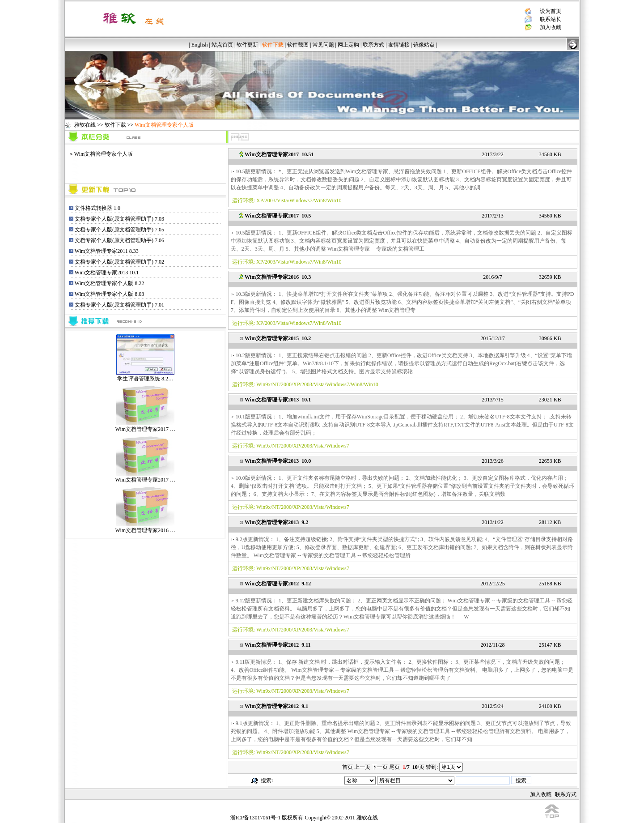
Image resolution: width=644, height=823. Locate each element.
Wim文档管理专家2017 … (146, 426)
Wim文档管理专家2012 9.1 (276, 706)
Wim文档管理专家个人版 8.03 (110, 294)
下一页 (380, 767)
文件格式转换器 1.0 (97, 208)
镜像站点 (424, 45)
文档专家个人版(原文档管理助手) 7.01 (119, 305)
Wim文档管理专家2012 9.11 (278, 645)
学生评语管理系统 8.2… (145, 376)
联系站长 (551, 19)
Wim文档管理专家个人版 (104, 154)
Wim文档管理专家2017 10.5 (278, 216)
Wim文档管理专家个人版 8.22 (110, 283)
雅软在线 (85, 125)
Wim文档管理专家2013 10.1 (107, 273)
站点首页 (222, 45)
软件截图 (298, 45)
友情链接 (399, 45)
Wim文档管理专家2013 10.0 (278, 461)
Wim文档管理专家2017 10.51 (279, 154)
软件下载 (115, 125)
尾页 (394, 767)
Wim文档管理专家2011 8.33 (107, 251)
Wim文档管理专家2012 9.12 (278, 584)
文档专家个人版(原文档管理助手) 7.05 (119, 230)
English (200, 45)
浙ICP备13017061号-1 (256, 818)
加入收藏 (551, 27)
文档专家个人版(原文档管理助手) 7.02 (119, 262)
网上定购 (348, 45)
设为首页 (551, 11)
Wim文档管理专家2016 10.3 (278, 277)
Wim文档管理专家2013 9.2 (276, 522)
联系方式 (373, 45)
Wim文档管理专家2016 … (146, 527)
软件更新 (247, 45)
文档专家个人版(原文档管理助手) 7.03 (119, 219)
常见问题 (323, 45)
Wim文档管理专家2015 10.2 (278, 338)
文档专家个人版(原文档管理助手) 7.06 (119, 240)
